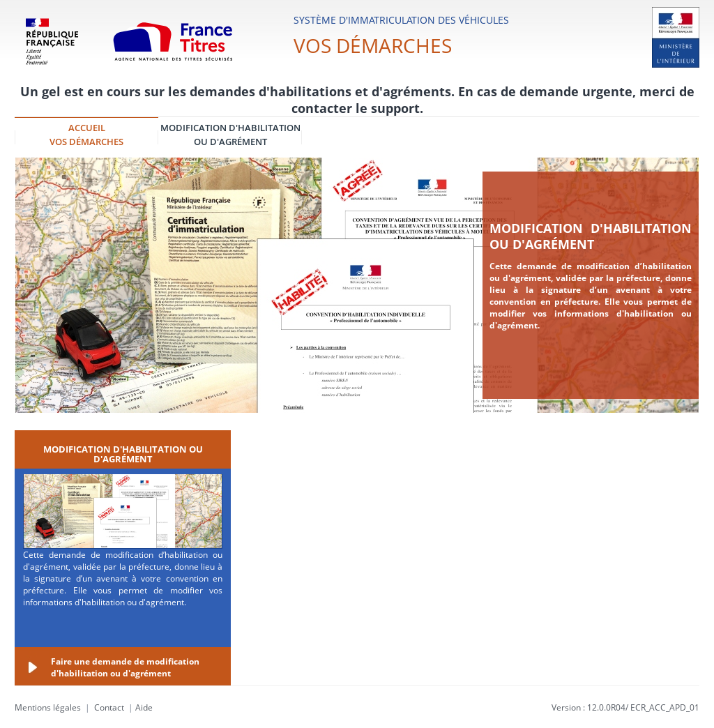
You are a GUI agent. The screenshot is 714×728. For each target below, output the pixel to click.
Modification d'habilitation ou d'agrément (591, 236)
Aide (144, 707)
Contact (109, 707)
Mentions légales (48, 707)
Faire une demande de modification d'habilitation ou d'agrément (125, 667)
